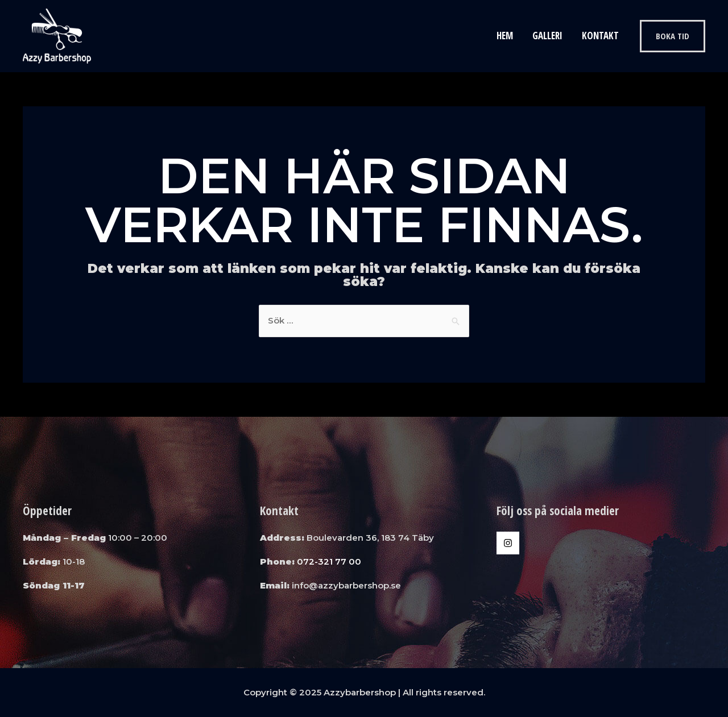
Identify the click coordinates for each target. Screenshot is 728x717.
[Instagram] (508, 543)
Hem (505, 36)
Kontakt (600, 36)
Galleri (547, 36)
